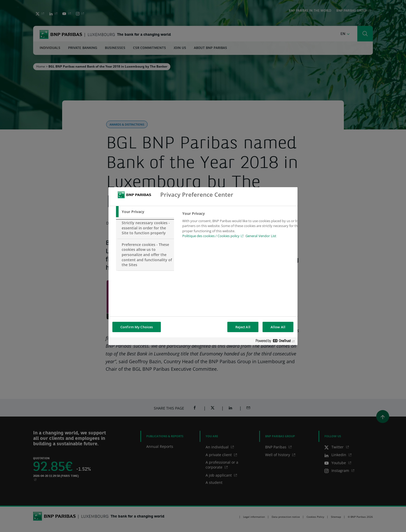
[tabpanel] (241, 226)
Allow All (278, 327)
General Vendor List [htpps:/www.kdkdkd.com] (261, 236)
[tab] (145, 212)
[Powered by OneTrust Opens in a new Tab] (275, 342)
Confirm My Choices (137, 327)
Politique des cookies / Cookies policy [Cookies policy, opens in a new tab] (211, 236)
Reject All (243, 327)
